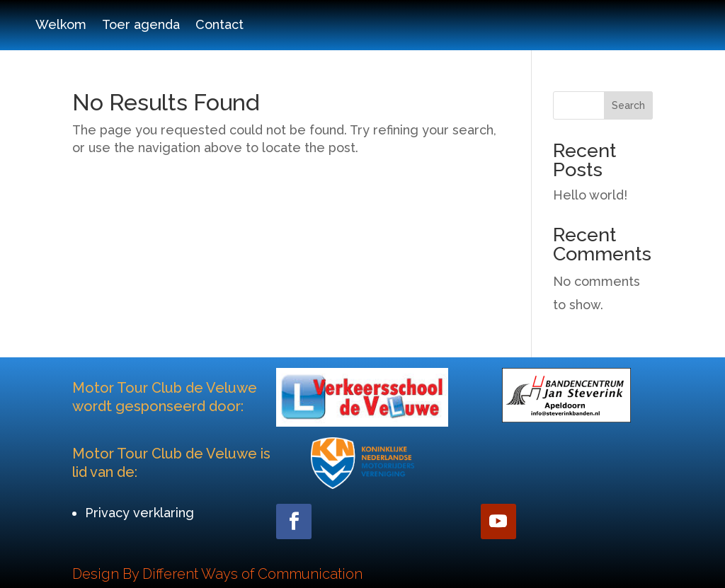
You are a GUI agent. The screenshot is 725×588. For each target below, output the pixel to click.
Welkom (61, 26)
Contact (219, 26)
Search (628, 105)
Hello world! (590, 195)
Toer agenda (141, 26)
